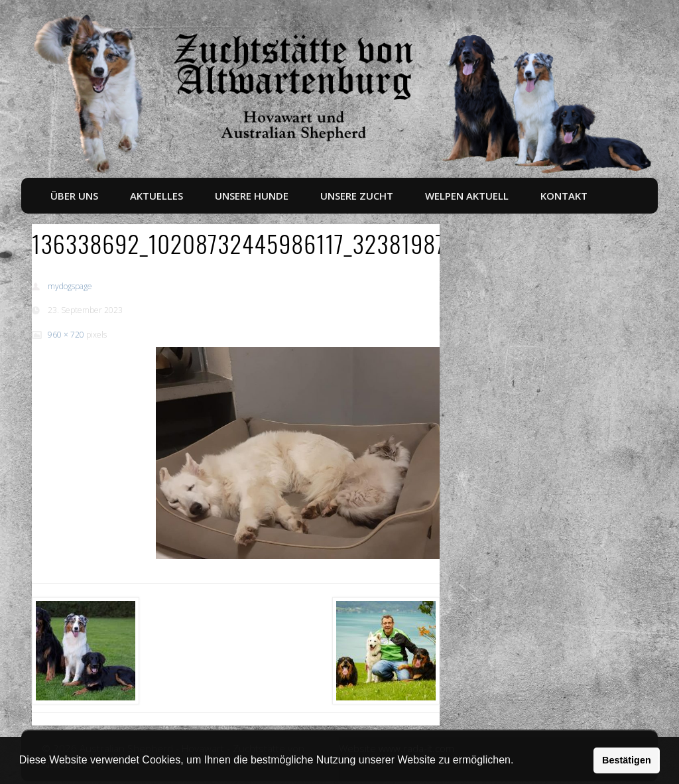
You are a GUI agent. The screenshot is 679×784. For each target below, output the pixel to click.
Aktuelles (156, 196)
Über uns (74, 196)
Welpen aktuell (467, 196)
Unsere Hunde (252, 196)
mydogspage (70, 286)
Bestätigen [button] (627, 760)
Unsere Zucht (357, 196)
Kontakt (564, 196)
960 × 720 (66, 335)
